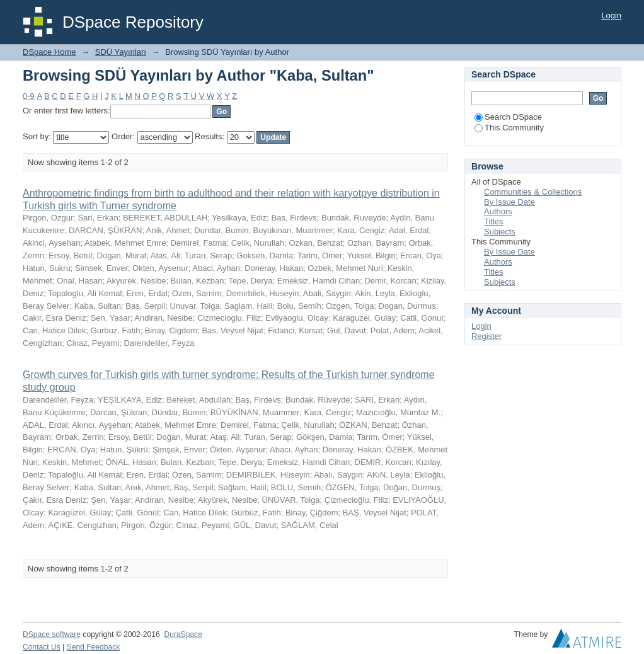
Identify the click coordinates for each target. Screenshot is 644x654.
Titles (494, 221)
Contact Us (42, 647)
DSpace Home (49, 52)
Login (611, 15)
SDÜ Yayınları (121, 52)
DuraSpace (183, 634)
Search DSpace (508, 117)
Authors (498, 211)
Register (486, 336)
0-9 (29, 96)
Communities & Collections (533, 192)
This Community (509, 128)
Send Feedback (94, 647)
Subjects (500, 232)
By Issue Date (509, 202)
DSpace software (52, 634)
